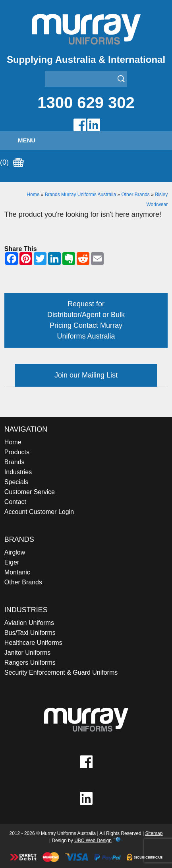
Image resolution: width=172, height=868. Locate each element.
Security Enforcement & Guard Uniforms (61, 672)
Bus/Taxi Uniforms (30, 633)
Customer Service (30, 492)
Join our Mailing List (86, 375)
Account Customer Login (39, 512)
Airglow (15, 552)
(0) (12, 163)
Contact (15, 502)
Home (33, 195)
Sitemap (154, 833)
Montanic (17, 572)
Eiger (12, 562)
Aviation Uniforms (29, 623)
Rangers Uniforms (30, 663)
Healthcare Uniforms (33, 643)
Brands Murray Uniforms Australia (80, 195)
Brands (14, 462)
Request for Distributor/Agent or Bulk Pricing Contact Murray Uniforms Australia (86, 320)
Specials (16, 482)
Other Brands (135, 195)
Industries (18, 472)
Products (17, 452)
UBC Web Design (93, 841)
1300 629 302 (86, 103)
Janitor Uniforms (27, 653)
